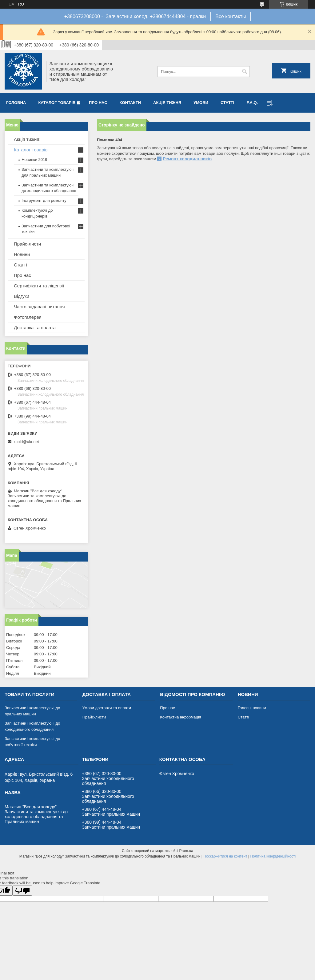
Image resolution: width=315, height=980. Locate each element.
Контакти (130, 103)
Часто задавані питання (39, 307)
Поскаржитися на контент (225, 856)
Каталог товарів (57, 103)
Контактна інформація (181, 717)
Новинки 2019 (34, 160)
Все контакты (231, 16)
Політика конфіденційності (273, 856)
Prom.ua (186, 851)
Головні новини (252, 708)
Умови (201, 103)
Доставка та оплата (35, 328)
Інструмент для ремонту (44, 200)
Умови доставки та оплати (107, 708)
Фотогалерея (28, 317)
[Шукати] (244, 72)
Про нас (98, 103)
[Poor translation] (22, 891)
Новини (22, 254)
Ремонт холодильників (187, 159)
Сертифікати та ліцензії (39, 286)
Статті (227, 103)
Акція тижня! (27, 139)
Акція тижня (167, 103)
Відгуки (22, 296)
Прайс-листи (27, 244)
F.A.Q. (252, 103)
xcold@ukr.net (26, 442)
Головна (16, 103)
